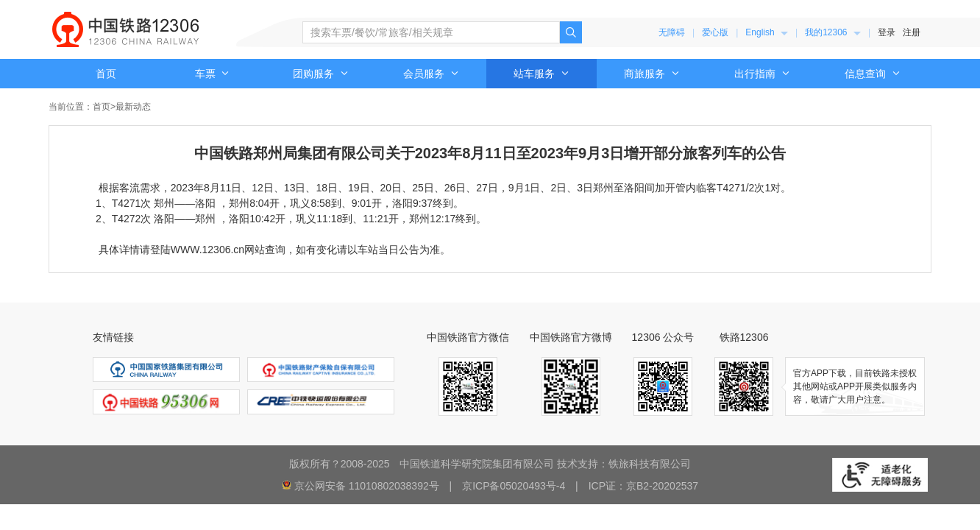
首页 (106, 74)
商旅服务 (652, 74)
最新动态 (133, 107)
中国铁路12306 (126, 29)
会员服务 (431, 74)
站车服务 (542, 74)
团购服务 (321, 74)
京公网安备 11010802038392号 (367, 486)
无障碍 (672, 32)
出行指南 (762, 74)
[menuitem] (767, 32)
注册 (912, 32)
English (767, 32)
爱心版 (715, 32)
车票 (213, 74)
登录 (887, 32)
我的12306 (833, 32)
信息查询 (873, 74)
